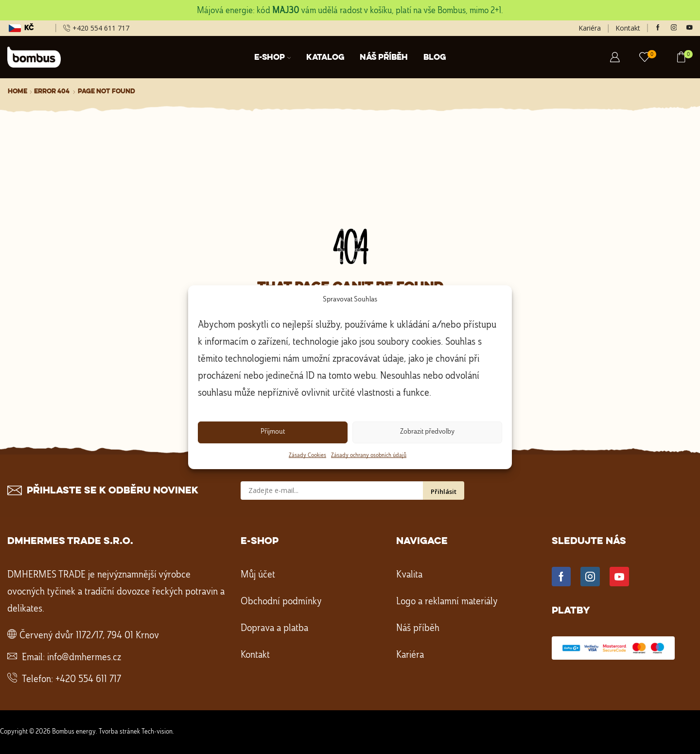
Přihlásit (444, 491)
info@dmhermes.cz (84, 658)
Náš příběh (384, 58)
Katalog (325, 58)
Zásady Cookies (307, 456)
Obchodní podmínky (281, 602)
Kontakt (628, 28)
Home (17, 91)
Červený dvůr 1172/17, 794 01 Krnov (89, 636)
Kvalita (409, 575)
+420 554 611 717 (88, 680)
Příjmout (273, 432)
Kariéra (590, 28)
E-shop (273, 58)
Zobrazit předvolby (427, 432)
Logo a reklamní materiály (447, 602)
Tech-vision (157, 732)
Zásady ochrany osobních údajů (369, 456)
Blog (435, 58)
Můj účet (258, 575)
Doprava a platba (274, 629)
